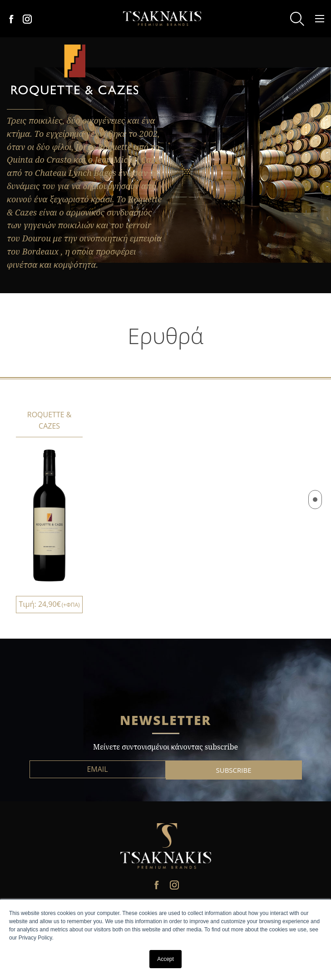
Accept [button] (165, 959)
